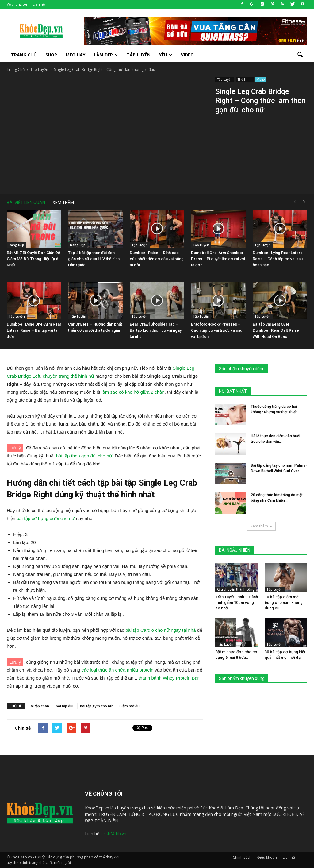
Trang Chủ (24, 55)
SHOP (51, 55)
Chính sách (242, 857)
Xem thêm (261, 526)
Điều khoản (267, 857)
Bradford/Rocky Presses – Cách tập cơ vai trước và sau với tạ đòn (217, 330)
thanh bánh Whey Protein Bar (169, 678)
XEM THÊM (63, 203)
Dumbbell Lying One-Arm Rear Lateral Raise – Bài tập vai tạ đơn (34, 330)
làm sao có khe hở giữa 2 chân (133, 392)
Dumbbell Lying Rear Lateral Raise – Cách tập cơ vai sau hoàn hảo (278, 259)
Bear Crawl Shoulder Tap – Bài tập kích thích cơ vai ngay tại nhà (156, 330)
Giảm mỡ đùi (130, 706)
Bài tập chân (39, 706)
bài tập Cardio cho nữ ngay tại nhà (161, 630)
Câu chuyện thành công (236, 589)
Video (187, 55)
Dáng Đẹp (16, 245)
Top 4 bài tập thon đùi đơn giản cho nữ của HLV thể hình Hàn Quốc (94, 259)
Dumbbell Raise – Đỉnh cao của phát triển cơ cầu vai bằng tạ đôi (157, 259)
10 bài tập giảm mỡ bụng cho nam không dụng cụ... (284, 602)
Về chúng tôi (17, 4)
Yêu (166, 55)
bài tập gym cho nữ (96, 706)
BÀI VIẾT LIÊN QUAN (26, 203)
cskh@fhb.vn (114, 833)
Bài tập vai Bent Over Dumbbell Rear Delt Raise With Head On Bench (276, 330)
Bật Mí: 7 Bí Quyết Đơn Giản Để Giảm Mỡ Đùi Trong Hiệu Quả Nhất (33, 259)
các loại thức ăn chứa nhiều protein (117, 670)
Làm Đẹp (106, 55)
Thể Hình (245, 79)
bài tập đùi (65, 706)
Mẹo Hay (75, 55)
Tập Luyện (225, 79)
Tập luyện (139, 55)
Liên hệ (39, 4)
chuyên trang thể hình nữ (69, 376)
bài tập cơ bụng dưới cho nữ (46, 518)
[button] (300, 55)
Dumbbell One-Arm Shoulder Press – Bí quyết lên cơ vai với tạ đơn (218, 259)
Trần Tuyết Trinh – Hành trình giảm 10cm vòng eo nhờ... (237, 602)
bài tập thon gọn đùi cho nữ (84, 456)
